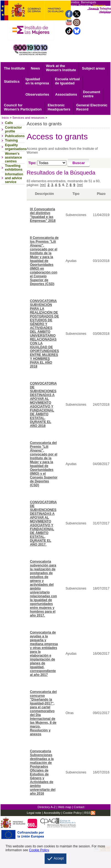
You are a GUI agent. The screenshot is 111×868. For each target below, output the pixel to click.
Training (11, 140)
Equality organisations (16, 147)
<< (43, 185)
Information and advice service (14, 178)
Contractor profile (13, 129)
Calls (9, 123)
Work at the (61, 68)
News (35, 68)
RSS (90, 813)
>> (80, 185)
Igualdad (37, 81)
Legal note (34, 813)
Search (94, 9)
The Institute (14, 68)
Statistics (12, 81)
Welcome (99, 5)
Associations (66, 94)
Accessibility (52, 813)
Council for (23, 107)
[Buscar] (79, 163)
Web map (65, 807)
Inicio (5, 118)
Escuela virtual (67, 81)
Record (92, 107)
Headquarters (59, 107)
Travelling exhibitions (14, 168)
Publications (15, 136)
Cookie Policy (72, 813)
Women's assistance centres (13, 157)
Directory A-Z (47, 807)
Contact (79, 807)
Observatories (37, 94)
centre (92, 94)
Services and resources (29, 118)
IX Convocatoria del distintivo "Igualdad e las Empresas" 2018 (43, 215)
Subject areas (94, 68)
